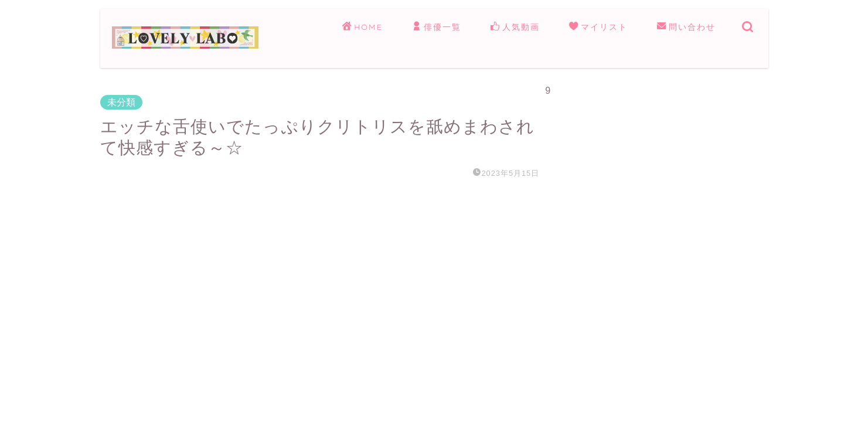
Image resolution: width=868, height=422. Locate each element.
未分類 (121, 102)
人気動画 (515, 28)
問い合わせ (686, 28)
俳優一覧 (437, 28)
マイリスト (598, 28)
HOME (362, 28)
